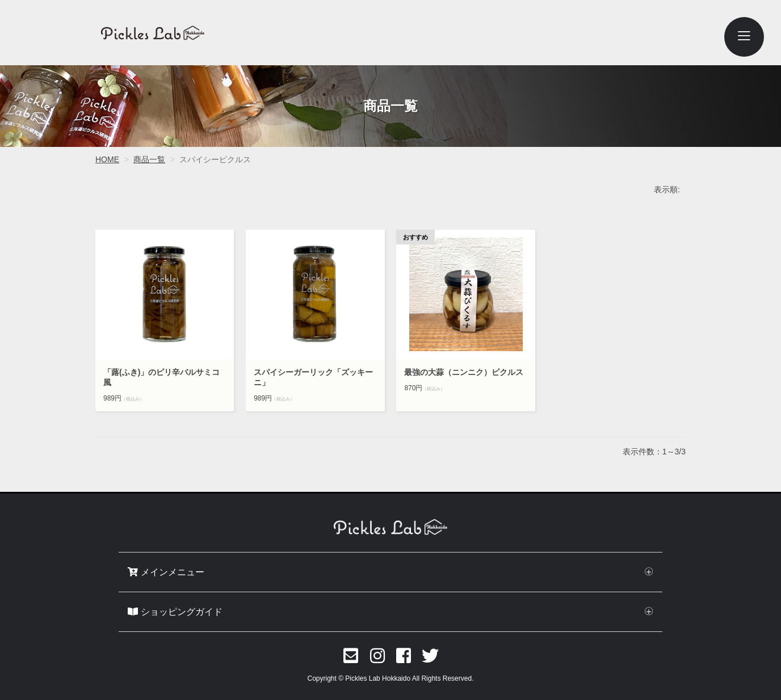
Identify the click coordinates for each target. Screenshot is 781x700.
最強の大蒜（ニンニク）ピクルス (465, 372)
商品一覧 (149, 159)
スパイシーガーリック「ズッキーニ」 (313, 377)
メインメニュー (166, 572)
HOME (107, 159)
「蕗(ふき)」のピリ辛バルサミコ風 (161, 377)
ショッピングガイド (175, 612)
